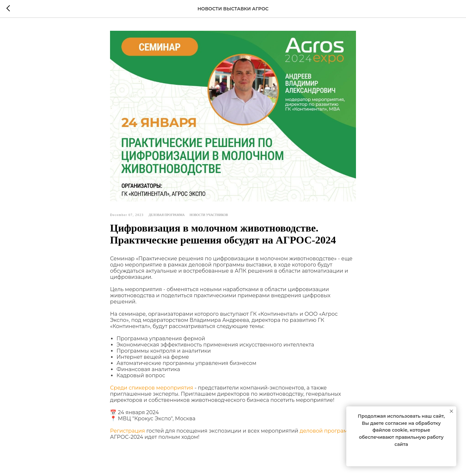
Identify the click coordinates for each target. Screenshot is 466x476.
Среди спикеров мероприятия (152, 388)
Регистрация (128, 431)
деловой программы (328, 431)
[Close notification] (451, 411)
